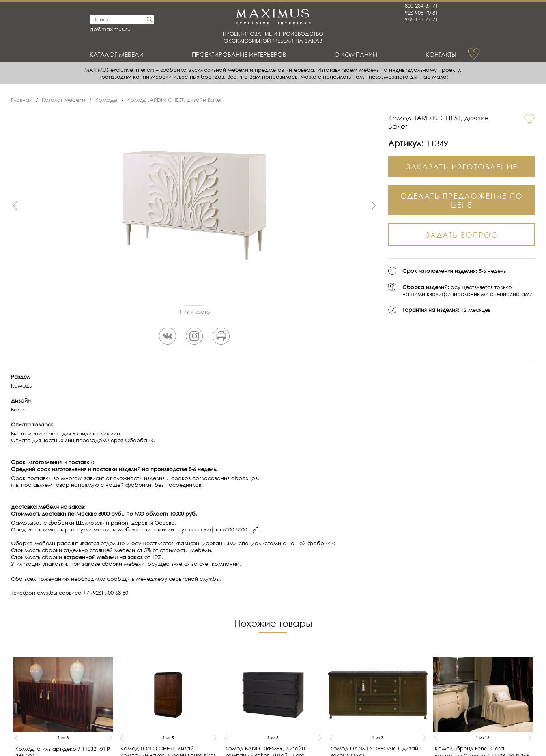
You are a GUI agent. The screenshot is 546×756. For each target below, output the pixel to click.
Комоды (106, 100)
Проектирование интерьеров (239, 54)
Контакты (441, 54)
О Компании (356, 54)
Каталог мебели (117, 54)
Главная (21, 100)
